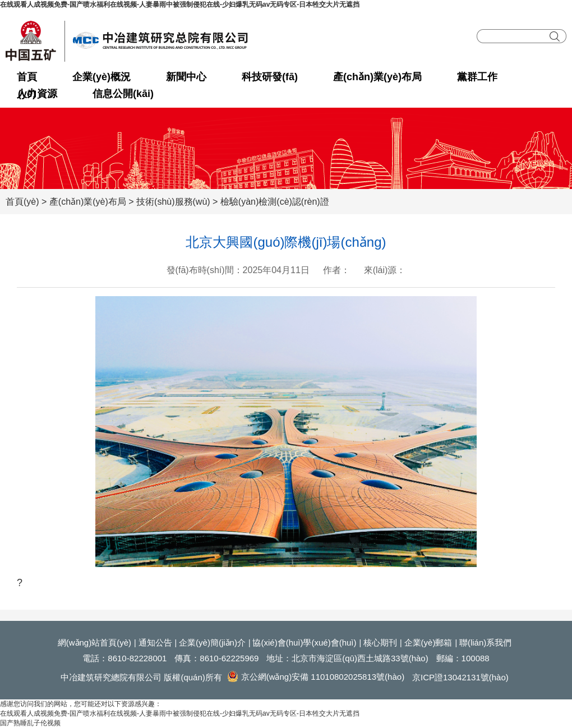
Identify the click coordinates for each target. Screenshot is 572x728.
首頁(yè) (27, 78)
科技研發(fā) (270, 77)
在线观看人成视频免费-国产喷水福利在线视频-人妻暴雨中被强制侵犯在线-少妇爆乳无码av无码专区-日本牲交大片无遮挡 (180, 4)
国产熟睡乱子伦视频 (30, 723)
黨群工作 (477, 77)
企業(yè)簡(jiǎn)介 (212, 642)
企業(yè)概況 (102, 77)
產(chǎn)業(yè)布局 (377, 77)
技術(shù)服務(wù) (173, 202)
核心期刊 (380, 642)
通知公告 (155, 642)
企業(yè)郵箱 (428, 642)
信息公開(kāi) (123, 94)
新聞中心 (186, 77)
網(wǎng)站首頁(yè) (94, 642)
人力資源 (37, 94)
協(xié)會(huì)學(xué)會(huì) (304, 642)
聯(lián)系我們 (485, 642)
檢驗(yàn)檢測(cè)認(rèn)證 (275, 202)
